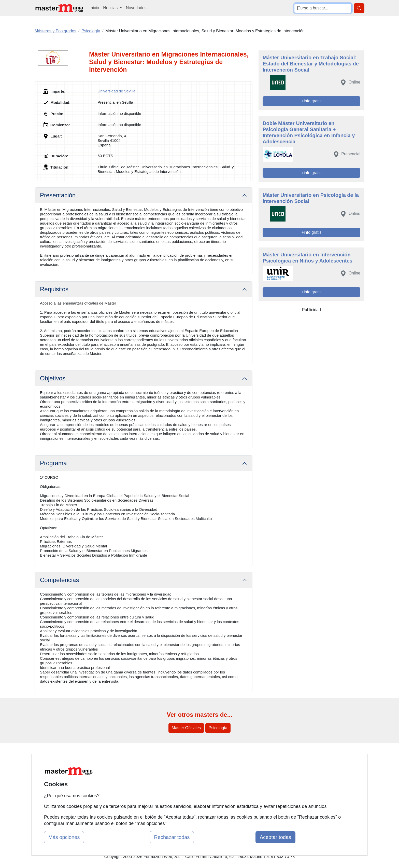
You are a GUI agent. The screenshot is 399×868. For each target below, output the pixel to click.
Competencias (59, 580)
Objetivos (53, 378)
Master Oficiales (186, 728)
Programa (53, 463)
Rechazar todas (172, 837)
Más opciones (64, 837)
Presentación (58, 195)
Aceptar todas (275, 837)
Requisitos (54, 289)
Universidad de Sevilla (117, 91)
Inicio (94, 8)
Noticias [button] (111, 8)
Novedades (136, 8)
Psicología (218, 728)
